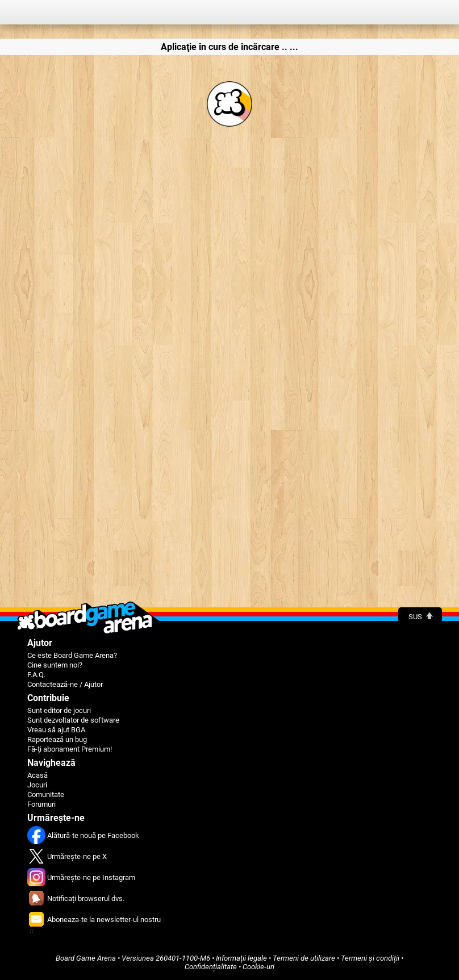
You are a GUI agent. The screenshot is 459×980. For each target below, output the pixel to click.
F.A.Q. (36, 675)
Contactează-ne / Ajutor (65, 684)
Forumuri (41, 804)
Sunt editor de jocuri (59, 710)
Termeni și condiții (370, 958)
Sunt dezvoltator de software (73, 720)
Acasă (37, 775)
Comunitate (46, 795)
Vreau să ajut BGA (56, 730)
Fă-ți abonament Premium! (70, 749)
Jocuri (37, 785)
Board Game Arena (86, 958)
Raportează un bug (57, 739)
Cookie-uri (258, 967)
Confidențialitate (211, 967)
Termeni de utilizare (304, 958)
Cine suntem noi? (55, 665)
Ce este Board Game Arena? (72, 655)
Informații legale (241, 958)
